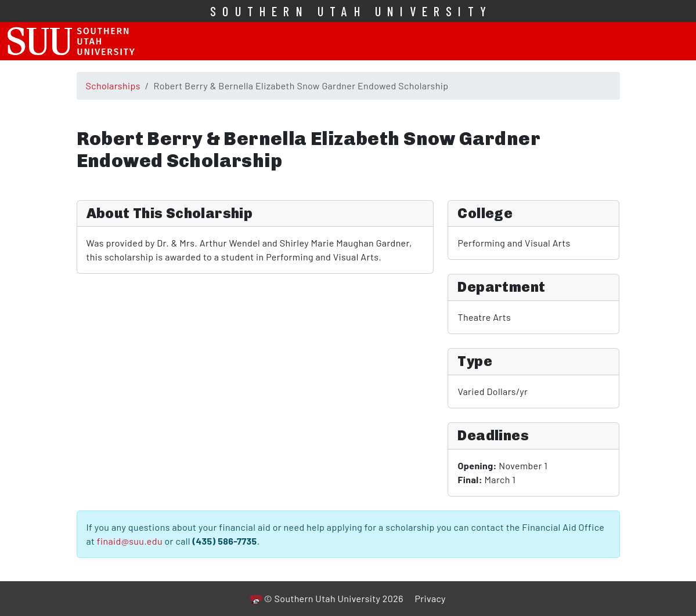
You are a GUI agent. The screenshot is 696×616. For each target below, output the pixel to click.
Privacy (430, 598)
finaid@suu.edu (130, 541)
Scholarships (113, 86)
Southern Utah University (351, 11)
